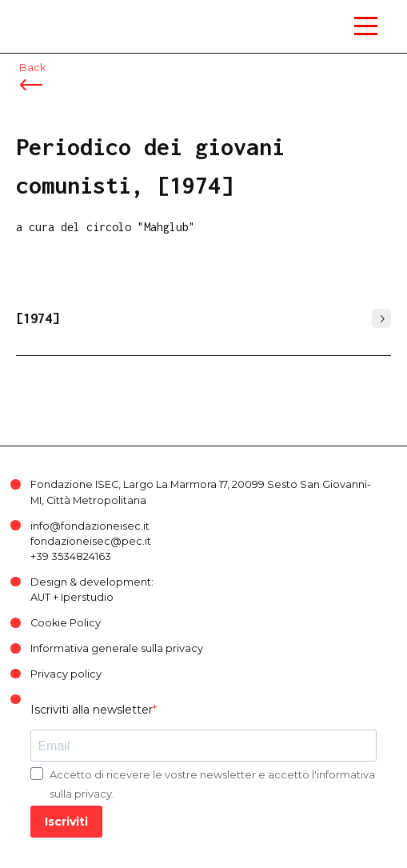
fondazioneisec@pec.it (91, 541)
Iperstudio (87, 597)
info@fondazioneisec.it (90, 526)
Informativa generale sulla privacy (117, 648)
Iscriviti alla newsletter (92, 710)
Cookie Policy (66, 623)
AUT (40, 597)
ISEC (32, 16)
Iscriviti (66, 822)
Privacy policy (66, 674)
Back (32, 68)
